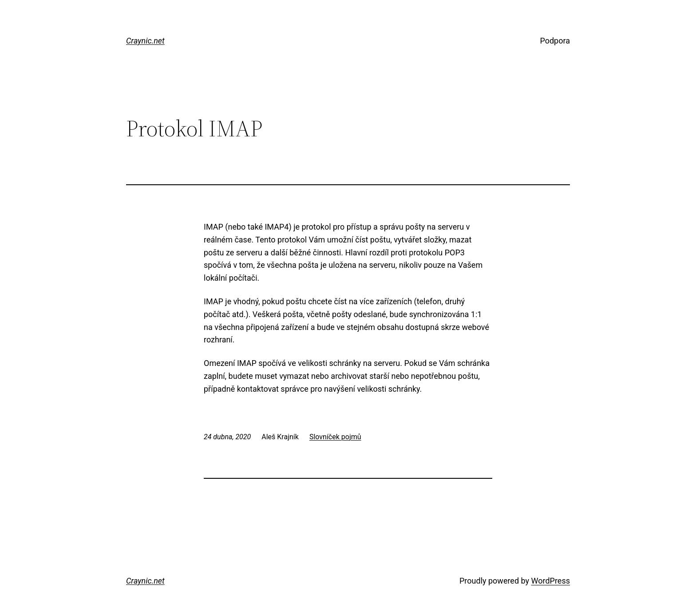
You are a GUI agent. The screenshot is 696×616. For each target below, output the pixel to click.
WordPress (551, 581)
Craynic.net (145, 41)
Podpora (555, 41)
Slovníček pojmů (335, 437)
